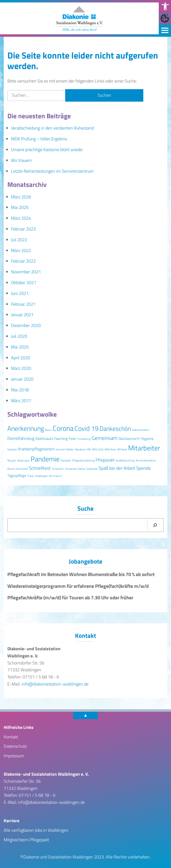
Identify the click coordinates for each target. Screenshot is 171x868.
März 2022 (21, 250)
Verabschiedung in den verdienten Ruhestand (52, 128)
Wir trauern (21, 160)
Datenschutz (15, 746)
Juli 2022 (19, 240)
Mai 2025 (20, 207)
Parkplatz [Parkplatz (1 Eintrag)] (66, 460)
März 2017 (21, 401)
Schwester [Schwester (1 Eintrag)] (58, 469)
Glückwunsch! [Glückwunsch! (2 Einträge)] (129, 439)
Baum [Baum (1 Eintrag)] (48, 430)
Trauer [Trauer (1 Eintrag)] (31, 476)
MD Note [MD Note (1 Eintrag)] (122, 449)
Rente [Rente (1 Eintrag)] (11, 469)
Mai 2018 (20, 390)
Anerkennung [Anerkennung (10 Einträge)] (26, 428)
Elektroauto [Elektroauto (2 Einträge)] (44, 439)
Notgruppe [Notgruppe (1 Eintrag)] (23, 460)
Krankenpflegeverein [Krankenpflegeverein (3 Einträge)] (36, 449)
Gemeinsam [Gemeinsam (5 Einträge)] (105, 438)
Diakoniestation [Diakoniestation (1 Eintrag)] (140, 430)
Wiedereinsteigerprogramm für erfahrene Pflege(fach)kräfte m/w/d (78, 586)
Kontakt (11, 737)
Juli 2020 (19, 336)
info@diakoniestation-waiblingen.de (55, 684)
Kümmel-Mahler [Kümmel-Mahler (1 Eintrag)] (65, 449)
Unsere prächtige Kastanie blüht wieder (47, 150)
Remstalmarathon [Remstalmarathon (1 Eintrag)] (146, 460)
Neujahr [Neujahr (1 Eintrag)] (12, 460)
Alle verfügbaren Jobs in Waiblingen (36, 830)
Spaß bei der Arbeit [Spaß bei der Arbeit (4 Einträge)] (117, 468)
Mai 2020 (20, 347)
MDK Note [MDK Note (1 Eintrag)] (110, 449)
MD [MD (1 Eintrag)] (89, 449)
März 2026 (21, 197)
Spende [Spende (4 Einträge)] (144, 468)
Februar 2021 (23, 304)
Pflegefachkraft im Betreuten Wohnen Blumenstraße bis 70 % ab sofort (81, 574)
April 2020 (21, 358)
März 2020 (21, 368)
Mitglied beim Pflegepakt (26, 839)
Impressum (14, 756)
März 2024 (21, 218)
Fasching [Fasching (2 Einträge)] (61, 439)
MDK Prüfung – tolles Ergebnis (39, 139)
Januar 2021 (22, 315)
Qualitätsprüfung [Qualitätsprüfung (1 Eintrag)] (125, 460)
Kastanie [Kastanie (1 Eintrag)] (12, 449)
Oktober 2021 (24, 283)
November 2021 (26, 272)
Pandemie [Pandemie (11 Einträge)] (45, 459)
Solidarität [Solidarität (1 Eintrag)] (92, 469)
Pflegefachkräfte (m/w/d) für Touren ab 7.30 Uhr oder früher (70, 598)
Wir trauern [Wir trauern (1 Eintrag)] (55, 476)
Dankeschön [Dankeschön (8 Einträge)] (115, 429)
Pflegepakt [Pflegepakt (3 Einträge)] (105, 460)
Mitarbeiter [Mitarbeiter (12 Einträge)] (144, 448)
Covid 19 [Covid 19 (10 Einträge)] (86, 428)
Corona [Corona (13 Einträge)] (63, 428)
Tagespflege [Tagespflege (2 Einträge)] (17, 476)
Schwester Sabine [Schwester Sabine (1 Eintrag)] (75, 469)
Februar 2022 (23, 261)
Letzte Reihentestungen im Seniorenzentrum (52, 171)
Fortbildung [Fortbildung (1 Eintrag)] (84, 439)
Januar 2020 (22, 379)
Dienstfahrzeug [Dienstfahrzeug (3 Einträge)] (21, 438)
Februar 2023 (23, 229)
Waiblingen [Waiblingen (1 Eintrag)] (42, 476)
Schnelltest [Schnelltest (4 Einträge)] (40, 468)
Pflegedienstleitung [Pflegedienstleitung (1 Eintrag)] (83, 460)
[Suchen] (155, 525)
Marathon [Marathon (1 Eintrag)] (80, 449)
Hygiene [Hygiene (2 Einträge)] (147, 439)
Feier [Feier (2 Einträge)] (73, 439)
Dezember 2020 (26, 325)
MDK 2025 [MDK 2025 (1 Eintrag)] (98, 449)
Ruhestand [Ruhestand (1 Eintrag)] (22, 469)
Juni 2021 (20, 293)
